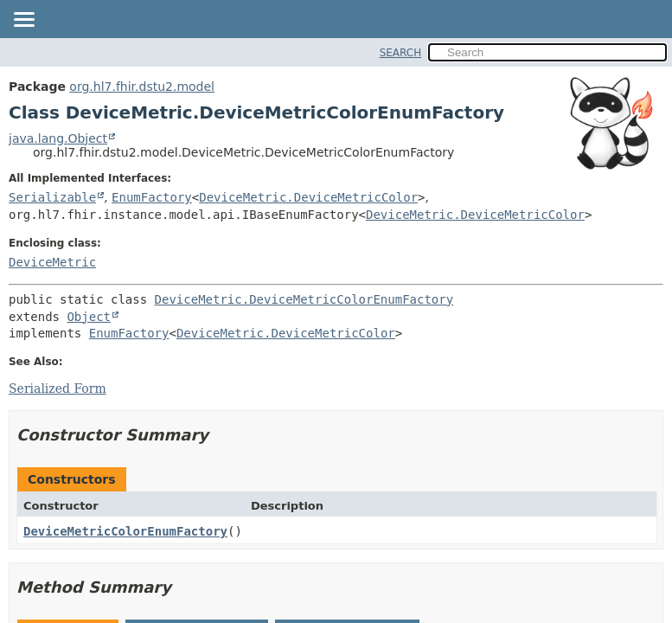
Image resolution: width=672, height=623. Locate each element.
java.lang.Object (58, 138)
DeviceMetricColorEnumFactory (125, 531)
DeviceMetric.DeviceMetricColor (308, 197)
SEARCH (401, 53)
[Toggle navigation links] (23, 21)
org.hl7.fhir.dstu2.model (142, 87)
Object (89, 317)
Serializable (52, 197)
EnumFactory (152, 197)
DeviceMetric (52, 262)
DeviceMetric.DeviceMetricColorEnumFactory (304, 299)
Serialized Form (58, 389)
